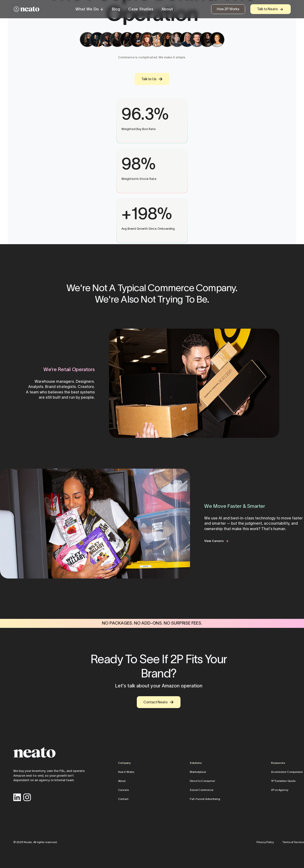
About (167, 9)
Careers (123, 790)
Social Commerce (202, 790)
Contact (123, 799)
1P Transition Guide (283, 781)
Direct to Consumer (202, 781)
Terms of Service (293, 842)
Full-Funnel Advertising (205, 799)
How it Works (126, 772)
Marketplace (198, 772)
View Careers (214, 541)
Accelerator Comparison (287, 772)
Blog (116, 9)
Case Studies (141, 9)
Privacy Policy (265, 842)
